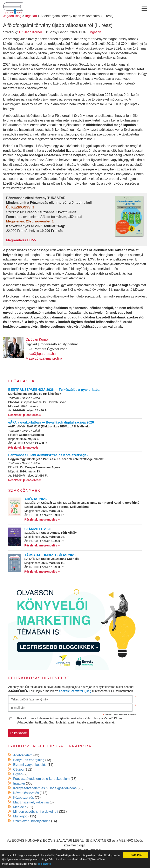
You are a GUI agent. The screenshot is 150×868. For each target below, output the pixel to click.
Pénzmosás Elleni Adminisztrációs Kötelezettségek (48, 455)
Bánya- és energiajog (29, 760)
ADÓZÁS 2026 (36, 499)
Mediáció (20, 807)
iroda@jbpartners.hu (41, 354)
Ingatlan (95, 32)
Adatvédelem (23, 755)
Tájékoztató (44, 864)
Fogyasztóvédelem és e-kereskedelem (41, 779)
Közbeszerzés (24, 798)
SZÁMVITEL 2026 (38, 529)
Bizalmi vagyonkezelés (30, 765)
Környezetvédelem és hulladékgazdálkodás (45, 788)
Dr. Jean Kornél (30, 32)
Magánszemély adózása (31, 802)
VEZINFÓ (126, 841)
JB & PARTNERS (98, 841)
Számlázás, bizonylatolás (32, 821)
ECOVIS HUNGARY (27, 841)
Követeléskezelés (26, 793)
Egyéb (18, 774)
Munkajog (20, 816)
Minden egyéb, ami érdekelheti (36, 812)
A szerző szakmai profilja (44, 358)
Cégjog (18, 769)
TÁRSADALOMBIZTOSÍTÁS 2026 (50, 555)
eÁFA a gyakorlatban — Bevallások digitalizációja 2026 (51, 422)
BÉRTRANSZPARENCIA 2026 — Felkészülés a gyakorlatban (55, 390)
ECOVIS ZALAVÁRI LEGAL (63, 841)
